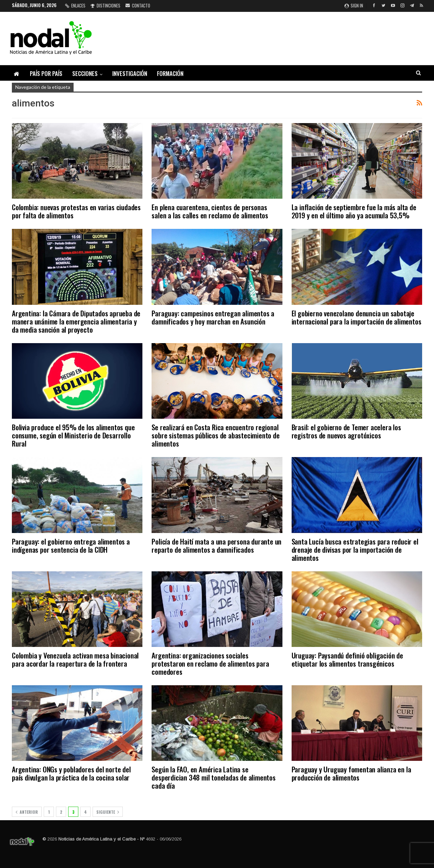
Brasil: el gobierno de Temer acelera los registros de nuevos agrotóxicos (346, 431)
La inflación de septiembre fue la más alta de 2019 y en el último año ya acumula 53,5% (354, 211)
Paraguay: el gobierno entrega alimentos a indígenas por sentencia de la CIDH (71, 545)
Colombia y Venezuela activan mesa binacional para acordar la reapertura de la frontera (75, 659)
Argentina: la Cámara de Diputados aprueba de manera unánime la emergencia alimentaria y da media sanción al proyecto (76, 321)
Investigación (130, 73)
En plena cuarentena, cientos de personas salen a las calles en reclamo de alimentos (210, 211)
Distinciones (105, 5)
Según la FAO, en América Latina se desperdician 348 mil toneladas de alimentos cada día (213, 777)
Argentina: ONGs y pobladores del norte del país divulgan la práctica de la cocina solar (71, 773)
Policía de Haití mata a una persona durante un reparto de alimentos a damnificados (216, 545)
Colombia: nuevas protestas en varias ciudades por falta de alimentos (76, 211)
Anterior (27, 812)
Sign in (354, 5)
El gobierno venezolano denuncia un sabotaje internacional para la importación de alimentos (357, 317)
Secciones (85, 73)
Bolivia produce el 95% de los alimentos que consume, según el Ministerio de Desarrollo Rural (73, 435)
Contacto (138, 5)
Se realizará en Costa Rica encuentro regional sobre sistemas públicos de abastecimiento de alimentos (215, 435)
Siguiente (108, 812)
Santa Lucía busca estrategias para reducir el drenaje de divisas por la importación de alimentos (355, 549)
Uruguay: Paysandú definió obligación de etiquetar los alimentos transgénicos (347, 659)
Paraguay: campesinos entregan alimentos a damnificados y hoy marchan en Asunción (213, 317)
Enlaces (75, 5)
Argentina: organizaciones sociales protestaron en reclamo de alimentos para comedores (210, 663)
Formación (170, 73)
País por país (46, 73)
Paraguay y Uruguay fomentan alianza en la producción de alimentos (351, 773)
